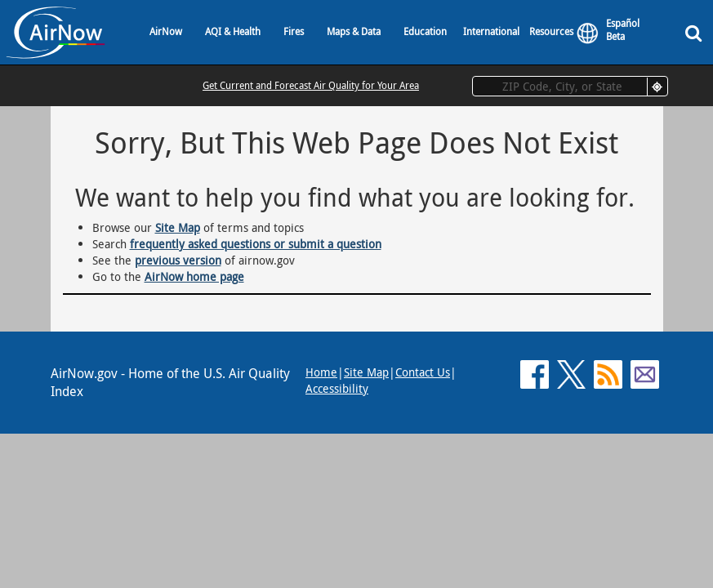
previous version (178, 260)
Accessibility (337, 388)
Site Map (178, 227)
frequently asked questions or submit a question (256, 244)
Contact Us (423, 372)
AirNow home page (194, 276)
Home (321, 372)
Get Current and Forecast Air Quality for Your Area (311, 85)
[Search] (697, 32)
